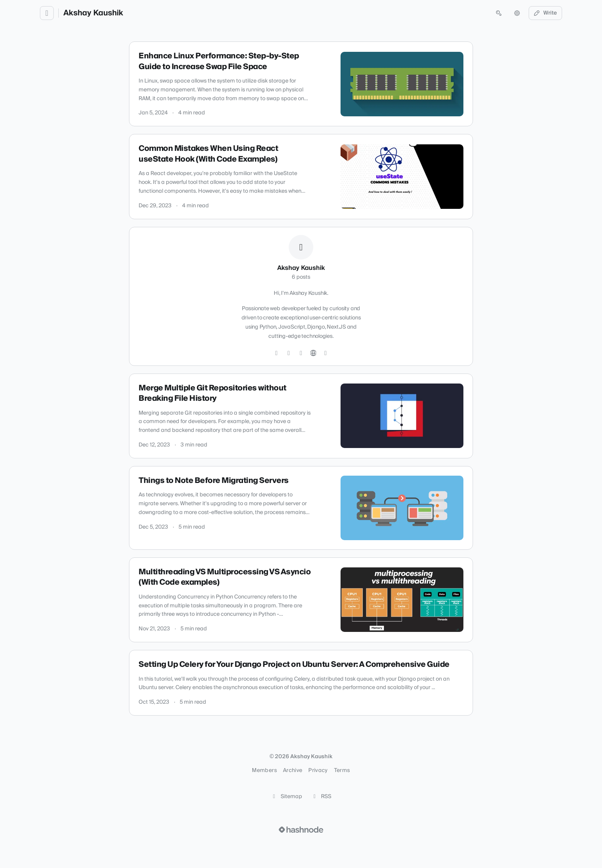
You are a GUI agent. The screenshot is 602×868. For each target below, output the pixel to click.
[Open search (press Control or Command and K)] (499, 13)
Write (546, 13)
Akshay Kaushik (93, 13)
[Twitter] (276, 353)
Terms (342, 770)
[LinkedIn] (301, 353)
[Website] (313, 353)
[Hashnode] (326, 353)
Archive (293, 770)
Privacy (318, 770)
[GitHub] (289, 353)
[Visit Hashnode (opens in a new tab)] (301, 830)
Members (264, 770)
